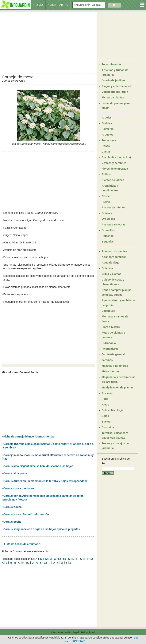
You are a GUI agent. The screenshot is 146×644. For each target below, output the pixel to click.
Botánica (107, 268)
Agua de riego (111, 263)
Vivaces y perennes (114, 163)
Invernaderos (110, 349)
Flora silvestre (111, 327)
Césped (107, 196)
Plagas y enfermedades (117, 86)
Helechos (108, 236)
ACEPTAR (79, 641)
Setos (105, 416)
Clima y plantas (111, 274)
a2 (41, 559)
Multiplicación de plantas (117, 387)
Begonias (108, 242)
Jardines (107, 360)
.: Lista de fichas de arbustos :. (21, 544)
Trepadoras (109, 140)
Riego (105, 405)
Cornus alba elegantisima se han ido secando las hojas (38, 466)
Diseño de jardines (113, 80)
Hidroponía (109, 343)
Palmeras (108, 129)
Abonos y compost (114, 257)
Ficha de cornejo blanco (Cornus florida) (29, 437)
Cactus (106, 152)
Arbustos (108, 135)
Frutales (107, 123)
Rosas (106, 146)
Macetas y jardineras (115, 366)
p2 (28, 563)
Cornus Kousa (13, 507)
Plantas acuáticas (113, 180)
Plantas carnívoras (114, 225)
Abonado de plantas (114, 251)
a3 (46, 559)
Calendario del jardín (115, 92)
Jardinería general (113, 354)
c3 (65, 559)
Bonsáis (107, 213)
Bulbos (106, 174)
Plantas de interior (113, 207)
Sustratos (108, 427)
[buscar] (88, 5)
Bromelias (108, 230)
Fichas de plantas (113, 97)
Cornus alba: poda (15, 473)
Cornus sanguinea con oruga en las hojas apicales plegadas (42, 529)
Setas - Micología (113, 410)
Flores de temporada (115, 169)
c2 (60, 559)
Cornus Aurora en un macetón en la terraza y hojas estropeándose (45, 481)
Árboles (107, 118)
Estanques (108, 311)
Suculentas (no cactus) (116, 157)
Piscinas (107, 393)
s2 (45, 563)
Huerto (106, 202)
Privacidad (88, 632)
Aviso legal (72, 632)
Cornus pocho (12, 522)
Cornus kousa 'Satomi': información (26, 514)
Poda (105, 399)
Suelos (106, 422)
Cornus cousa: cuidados (19, 488)
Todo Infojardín (111, 64)
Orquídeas (108, 219)
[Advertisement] (48, 41)
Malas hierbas (111, 371)
